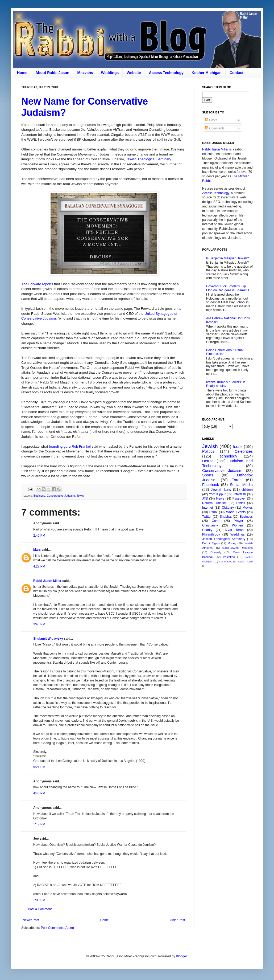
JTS (205, 499)
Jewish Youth (245, 562)
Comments (215, 128)
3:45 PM (39, 624)
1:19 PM (39, 824)
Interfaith (240, 494)
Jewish (81, 496)
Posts (211, 120)
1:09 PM (39, 900)
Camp (216, 521)
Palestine (229, 557)
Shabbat (226, 517)
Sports (208, 475)
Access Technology (166, 73)
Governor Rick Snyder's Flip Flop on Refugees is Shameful (228, 288)
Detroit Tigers (211, 543)
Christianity (210, 525)
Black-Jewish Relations (237, 548)
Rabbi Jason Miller (47, 581)
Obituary (228, 508)
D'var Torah (234, 530)
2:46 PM (39, 536)
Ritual (213, 512)
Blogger (181, 956)
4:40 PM (39, 793)
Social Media (241, 485)
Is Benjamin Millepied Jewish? (227, 258)
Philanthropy (211, 534)
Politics (208, 451)
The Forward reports (37, 284)
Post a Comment (40, 909)
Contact (236, 73)
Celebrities (244, 451)
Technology (228, 456)
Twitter (207, 517)
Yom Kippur (217, 494)
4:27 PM (39, 566)
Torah (237, 480)
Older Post (177, 920)
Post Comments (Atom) (57, 928)
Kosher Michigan (207, 73)
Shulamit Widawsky (48, 639)
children (247, 490)
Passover (239, 499)
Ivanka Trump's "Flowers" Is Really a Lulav (226, 384)
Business (39, 496)
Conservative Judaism (61, 496)
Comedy (216, 552)
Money (232, 543)
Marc (37, 550)
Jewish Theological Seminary (149, 159)
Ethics (241, 503)
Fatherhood (226, 562)
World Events (236, 512)
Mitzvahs (85, 73)
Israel (238, 447)
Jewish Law (221, 489)
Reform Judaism (214, 503)
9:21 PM (39, 767)
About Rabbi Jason (52, 73)
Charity (207, 530)
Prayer (238, 521)
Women (237, 525)
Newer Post (31, 920)
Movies (248, 508)
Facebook (211, 485)
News (220, 499)
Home (22, 73)
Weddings (110, 73)
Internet (208, 508)
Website (134, 73)
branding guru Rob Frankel (70, 446)
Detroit (208, 461)
